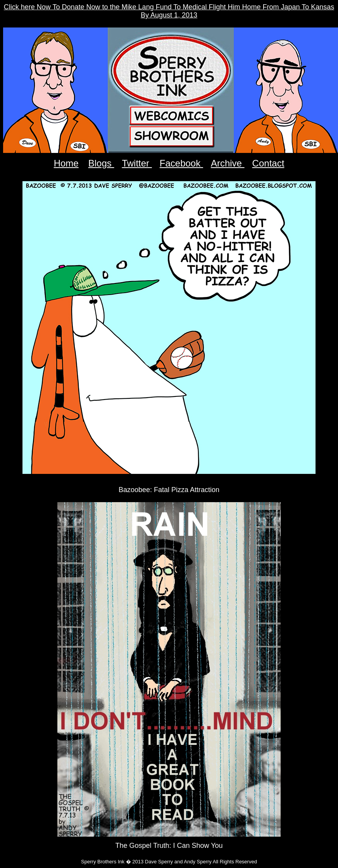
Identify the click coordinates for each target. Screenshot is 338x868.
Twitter (137, 163)
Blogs (101, 163)
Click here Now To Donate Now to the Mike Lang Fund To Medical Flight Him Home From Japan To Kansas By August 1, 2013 (169, 11)
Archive (228, 163)
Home (66, 163)
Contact (268, 163)
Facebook (181, 163)
